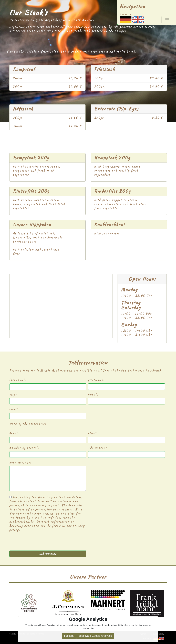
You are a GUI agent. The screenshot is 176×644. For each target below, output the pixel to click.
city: (13, 395)
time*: (93, 433)
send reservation (48, 554)
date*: (14, 433)
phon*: (93, 395)
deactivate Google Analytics (95, 636)
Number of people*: (25, 448)
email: (14, 409)
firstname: (96, 380)
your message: (20, 462)
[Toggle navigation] (167, 20)
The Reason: (97, 448)
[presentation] (35, 543)
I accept (69, 636)
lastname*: (18, 380)
